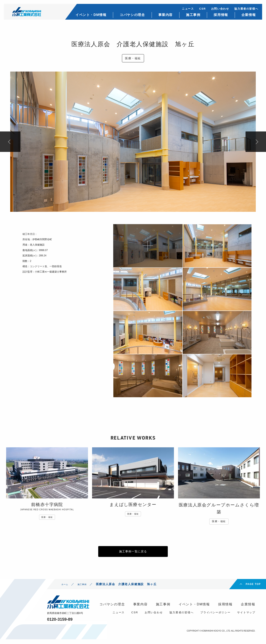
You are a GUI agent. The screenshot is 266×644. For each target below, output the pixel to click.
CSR (199, 10)
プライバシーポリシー (215, 617)
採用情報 (217, 16)
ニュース (184, 10)
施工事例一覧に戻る (133, 554)
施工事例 (190, 16)
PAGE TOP (253, 589)
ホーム (66, 589)
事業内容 (162, 16)
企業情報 (245, 16)
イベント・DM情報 (87, 16)
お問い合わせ (217, 10)
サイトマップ (246, 617)
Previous (10, 142)
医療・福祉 (133, 58)
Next (256, 142)
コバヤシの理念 (129, 16)
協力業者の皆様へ (243, 10)
